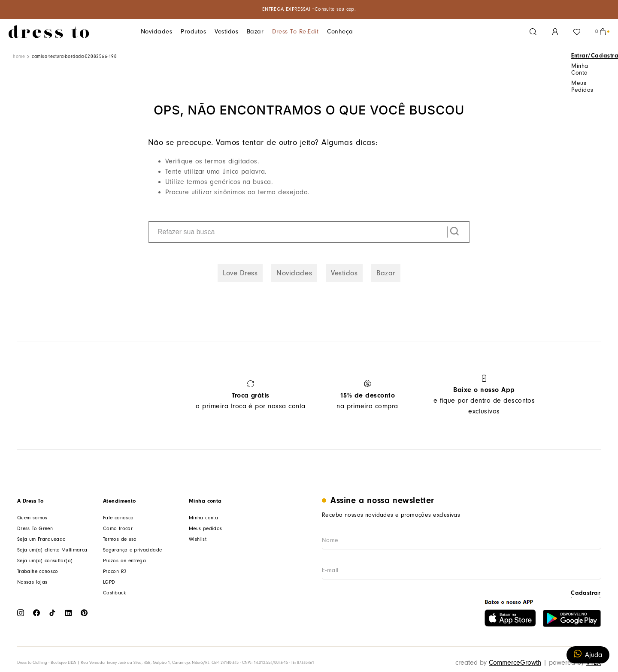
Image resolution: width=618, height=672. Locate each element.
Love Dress (240, 273)
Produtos (187, 31)
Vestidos (216, 31)
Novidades (154, 31)
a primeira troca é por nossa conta (250, 395)
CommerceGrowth (515, 663)
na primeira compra (367, 395)
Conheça (317, 31)
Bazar (242, 31)
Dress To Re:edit (278, 31)
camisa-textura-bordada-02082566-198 (74, 56)
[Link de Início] (19, 57)
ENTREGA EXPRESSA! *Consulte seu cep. (309, 9)
